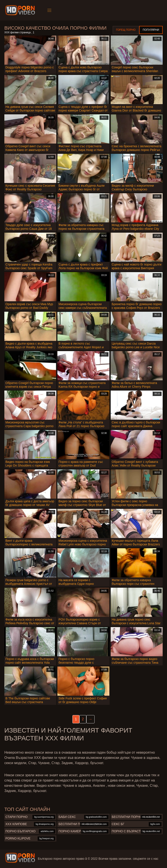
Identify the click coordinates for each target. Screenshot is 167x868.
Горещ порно (126, 30)
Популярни (151, 30)
